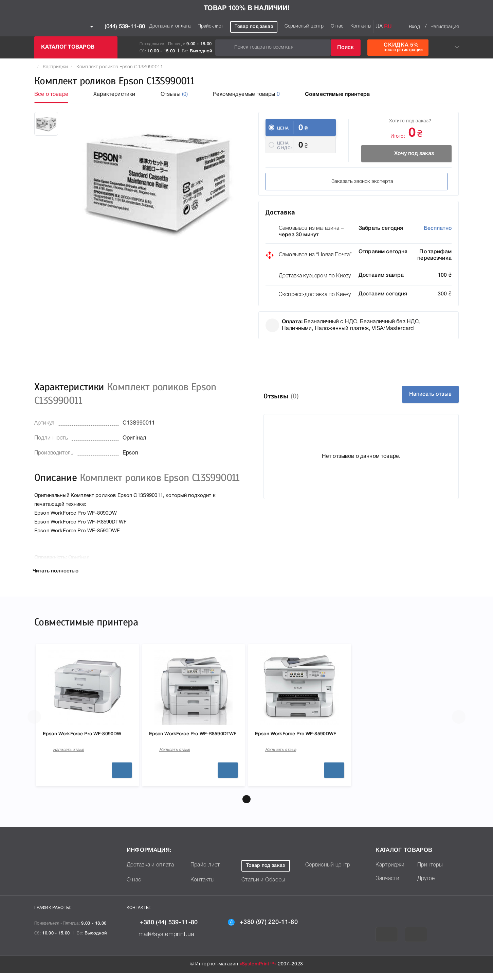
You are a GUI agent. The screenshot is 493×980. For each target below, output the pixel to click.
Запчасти (387, 886)
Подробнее (122, 777)
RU (388, 27)
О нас (337, 26)
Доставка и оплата (170, 26)
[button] (246, 806)
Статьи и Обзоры (263, 887)
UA (379, 27)
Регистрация (445, 27)
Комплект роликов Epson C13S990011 (120, 67)
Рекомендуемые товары (246, 94)
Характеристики (114, 94)
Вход (414, 27)
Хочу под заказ (403, 154)
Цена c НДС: (284, 152)
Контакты (361, 26)
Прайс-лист (211, 26)
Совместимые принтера (337, 94)
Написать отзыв (421, 399)
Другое (426, 886)
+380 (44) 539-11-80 (168, 930)
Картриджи (55, 67)
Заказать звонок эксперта (314, 186)
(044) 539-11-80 (118, 27)
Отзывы (174, 94)
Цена (283, 128)
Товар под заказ (254, 27)
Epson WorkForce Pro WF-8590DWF (289, 743)
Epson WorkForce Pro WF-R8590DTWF (183, 743)
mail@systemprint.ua (165, 941)
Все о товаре (51, 94)
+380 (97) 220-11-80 (268, 929)
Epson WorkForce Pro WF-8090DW (77, 743)
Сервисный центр (304, 26)
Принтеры (430, 872)
